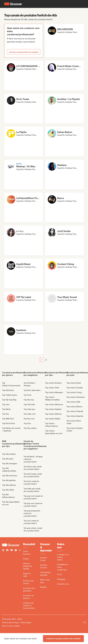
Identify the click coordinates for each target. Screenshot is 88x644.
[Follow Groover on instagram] (3, 550)
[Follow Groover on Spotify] (16, 550)
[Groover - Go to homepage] (13, 545)
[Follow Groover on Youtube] (12, 550)
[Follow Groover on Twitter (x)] (20, 550)
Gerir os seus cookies (11, 626)
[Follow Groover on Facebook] (7, 550)
